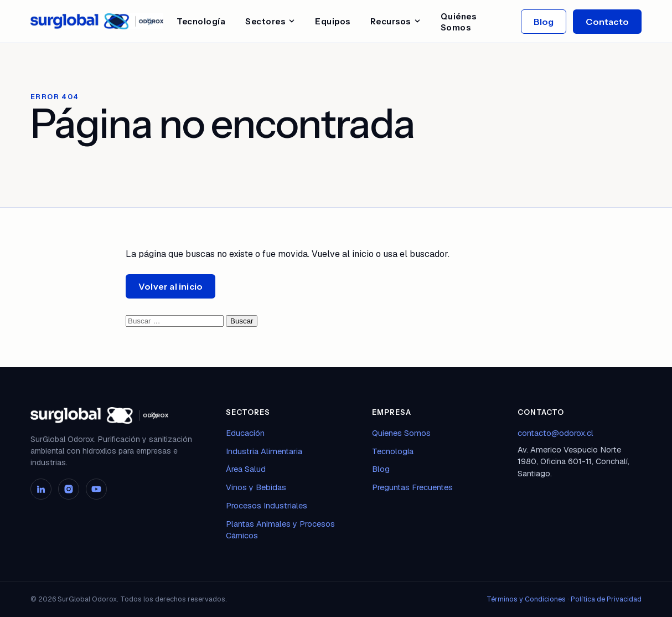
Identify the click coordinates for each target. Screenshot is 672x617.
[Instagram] (69, 489)
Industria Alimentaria (264, 451)
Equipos (333, 21)
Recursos (396, 21)
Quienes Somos (401, 433)
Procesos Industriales (267, 505)
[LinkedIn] (41, 489)
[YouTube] (96, 489)
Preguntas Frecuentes (412, 487)
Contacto (607, 22)
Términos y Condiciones (526, 599)
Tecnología (201, 21)
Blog (544, 22)
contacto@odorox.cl (555, 433)
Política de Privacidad (606, 599)
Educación (245, 433)
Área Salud (246, 469)
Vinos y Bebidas (256, 487)
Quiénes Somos (459, 22)
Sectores (270, 21)
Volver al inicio (170, 286)
